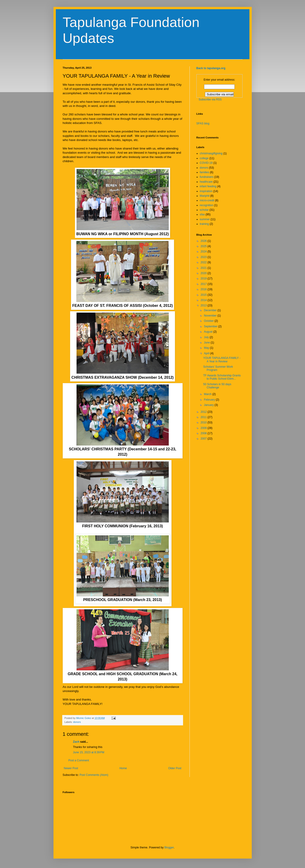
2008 (204, 433)
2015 (204, 295)
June (207, 343)
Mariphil (205, 196)
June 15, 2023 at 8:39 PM (89, 752)
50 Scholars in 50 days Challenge (217, 386)
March (208, 394)
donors (77, 722)
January (209, 405)
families (205, 172)
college (204, 158)
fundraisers (207, 177)
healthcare (206, 182)
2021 (204, 268)
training (204, 224)
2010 (204, 422)
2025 (204, 246)
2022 (204, 262)
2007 (204, 439)
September (211, 326)
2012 (204, 412)
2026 (204, 241)
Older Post (175, 768)
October (209, 321)
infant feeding (208, 186)
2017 (204, 284)
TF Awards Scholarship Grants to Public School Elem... (222, 377)
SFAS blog (203, 123)
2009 (204, 428)
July (207, 337)
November (211, 316)
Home (123, 768)
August (209, 332)
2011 (204, 417)
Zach (76, 742)
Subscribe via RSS (210, 100)
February (210, 400)
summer (205, 219)
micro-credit (207, 200)
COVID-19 (206, 163)
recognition (207, 205)
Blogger (169, 847)
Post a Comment (79, 760)
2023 (204, 257)
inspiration (206, 191)
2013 (204, 305)
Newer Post (71, 768)
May (207, 348)
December (211, 310)
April (207, 353)
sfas (202, 214)
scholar (204, 210)
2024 (204, 252)
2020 (204, 273)
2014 (204, 300)
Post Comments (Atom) (94, 775)
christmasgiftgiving (211, 153)
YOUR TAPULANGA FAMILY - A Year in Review (222, 360)
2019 (204, 279)
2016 (204, 289)
